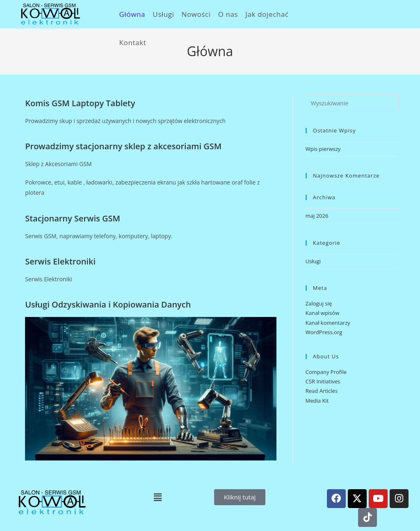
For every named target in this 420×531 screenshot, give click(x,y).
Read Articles (322, 391)
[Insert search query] (352, 103)
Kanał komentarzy (328, 323)
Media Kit (317, 401)
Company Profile (326, 372)
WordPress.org (324, 332)
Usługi (313, 261)
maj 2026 (317, 216)
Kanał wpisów (322, 313)
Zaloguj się (319, 303)
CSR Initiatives (323, 381)
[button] (157, 497)
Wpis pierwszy (323, 149)
